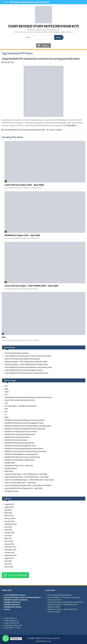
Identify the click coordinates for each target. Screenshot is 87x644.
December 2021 (10, 547)
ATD (6, 386)
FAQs (6, 417)
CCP (6, 395)
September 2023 (11, 524)
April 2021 (8, 564)
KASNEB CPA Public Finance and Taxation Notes (22, 457)
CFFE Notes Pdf (24, 130)
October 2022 (10, 533)
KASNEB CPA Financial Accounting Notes (19, 443)
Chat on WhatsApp (18, 575)
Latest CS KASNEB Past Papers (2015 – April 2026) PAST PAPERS (28, 485)
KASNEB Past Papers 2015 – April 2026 (22, 235)
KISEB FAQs (9, 471)
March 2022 (9, 541)
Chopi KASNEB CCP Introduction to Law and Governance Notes (28, 356)
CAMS (7, 392)
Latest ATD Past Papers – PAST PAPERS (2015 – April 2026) (31, 286)
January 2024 (9, 521)
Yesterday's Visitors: (12, 625)
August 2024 (9, 507)
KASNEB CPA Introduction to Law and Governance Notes (25, 451)
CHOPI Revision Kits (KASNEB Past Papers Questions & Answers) (28, 397)
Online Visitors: (10, 618)
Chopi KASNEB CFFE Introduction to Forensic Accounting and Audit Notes (41, 59)
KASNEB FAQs (10, 463)
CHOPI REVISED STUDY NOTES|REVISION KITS (44, 26)
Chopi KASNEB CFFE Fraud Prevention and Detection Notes (26, 373)
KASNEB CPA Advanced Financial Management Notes (24, 423)
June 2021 (8, 561)
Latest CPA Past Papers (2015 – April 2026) (24, 185)
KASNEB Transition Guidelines (16, 600)
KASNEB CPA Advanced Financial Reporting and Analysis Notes (28, 426)
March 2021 (9, 567)
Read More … (73, 125)
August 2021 (9, 558)
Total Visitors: (9, 628)
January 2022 (9, 544)
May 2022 (8, 538)
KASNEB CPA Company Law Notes (17, 437)
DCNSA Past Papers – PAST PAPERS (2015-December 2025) (26, 364)
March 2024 (9, 516)
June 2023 (8, 527)
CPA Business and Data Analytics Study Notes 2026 (29, 2)
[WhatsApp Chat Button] (6, 638)
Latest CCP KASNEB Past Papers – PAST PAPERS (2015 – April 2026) (29, 480)
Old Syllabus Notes (12, 491)
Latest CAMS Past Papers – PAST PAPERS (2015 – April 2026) (27, 477)
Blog (6, 389)
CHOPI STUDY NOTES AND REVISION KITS (20, 400)
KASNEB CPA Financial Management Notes (20, 446)
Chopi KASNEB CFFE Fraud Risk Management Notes (23, 370)
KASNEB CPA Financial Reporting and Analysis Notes (24, 449)
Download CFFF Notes (38, 130)
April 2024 (8, 513)
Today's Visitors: (10, 623)
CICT (6, 403)
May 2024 (8, 510)
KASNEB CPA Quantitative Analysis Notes (20, 460)
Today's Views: (10, 621)
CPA (4, 337)
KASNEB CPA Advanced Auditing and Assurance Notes (24, 420)
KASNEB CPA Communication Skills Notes (20, 434)
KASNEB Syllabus (11, 468)
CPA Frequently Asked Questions (17, 353)
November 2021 (11, 550)
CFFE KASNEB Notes (11, 130)
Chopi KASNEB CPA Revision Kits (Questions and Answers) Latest (28, 367)
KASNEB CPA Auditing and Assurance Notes (21, 431)
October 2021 (10, 552)
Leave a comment (56, 130)
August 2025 (9, 504)
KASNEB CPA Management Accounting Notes (21, 454)
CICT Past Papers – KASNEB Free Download (20, 406)
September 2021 (11, 555)
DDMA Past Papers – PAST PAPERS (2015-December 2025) (26, 362)
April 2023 (8, 530)
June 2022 (8, 535)
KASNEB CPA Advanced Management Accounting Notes (25, 429)
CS (6, 414)
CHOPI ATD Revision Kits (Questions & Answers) (22, 359)
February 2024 (10, 518)
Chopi (49, 641)
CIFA (6, 409)
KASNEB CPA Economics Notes (16, 440)
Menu (43, 45)
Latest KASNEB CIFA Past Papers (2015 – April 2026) (23, 488)
